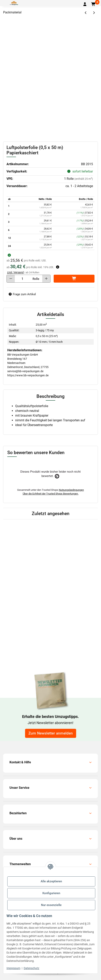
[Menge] (22, 279)
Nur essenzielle (51, 905)
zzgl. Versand (15, 272)
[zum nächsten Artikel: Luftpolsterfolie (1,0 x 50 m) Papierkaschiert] (94, 13)
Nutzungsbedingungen (71, 490)
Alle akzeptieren (51, 881)
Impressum (13, 968)
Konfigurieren (51, 893)
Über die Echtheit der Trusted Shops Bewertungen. (51, 494)
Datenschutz (31, 968)
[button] (85, 4)
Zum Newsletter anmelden (51, 733)
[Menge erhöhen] (46, 279)
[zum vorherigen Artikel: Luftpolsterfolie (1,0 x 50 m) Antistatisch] (86, 13)
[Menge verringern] (11, 279)
